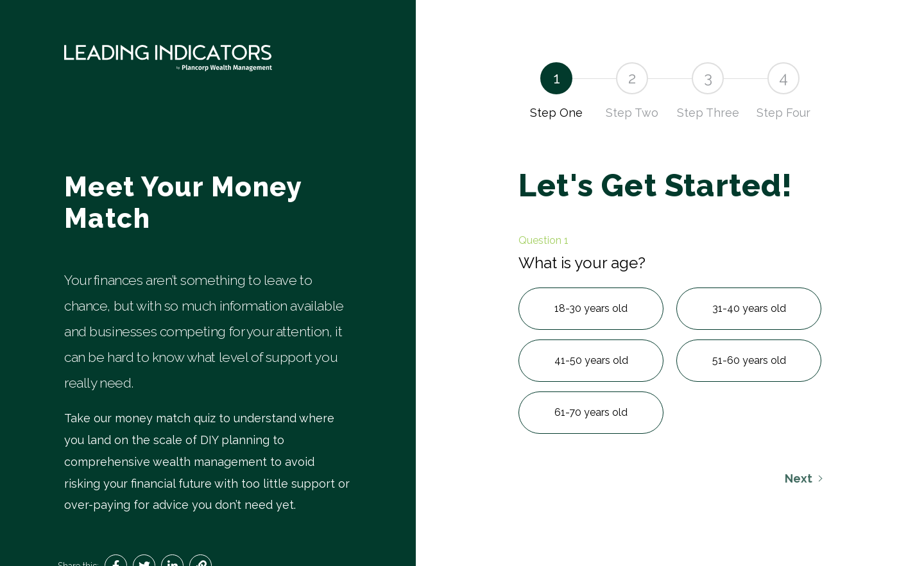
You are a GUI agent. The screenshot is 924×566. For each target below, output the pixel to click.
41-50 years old (591, 360)
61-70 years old (591, 412)
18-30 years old (591, 308)
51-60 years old (749, 360)
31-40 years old (749, 308)
